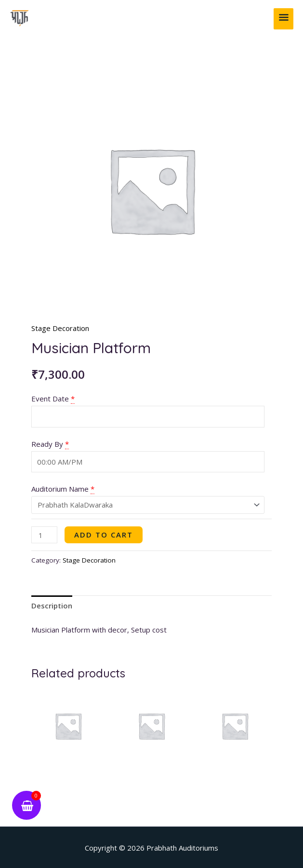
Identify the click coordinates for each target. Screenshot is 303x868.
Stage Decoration (60, 328)
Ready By (47, 444)
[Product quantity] (44, 535)
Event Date (50, 399)
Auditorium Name (60, 489)
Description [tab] (52, 606)
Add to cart (104, 535)
